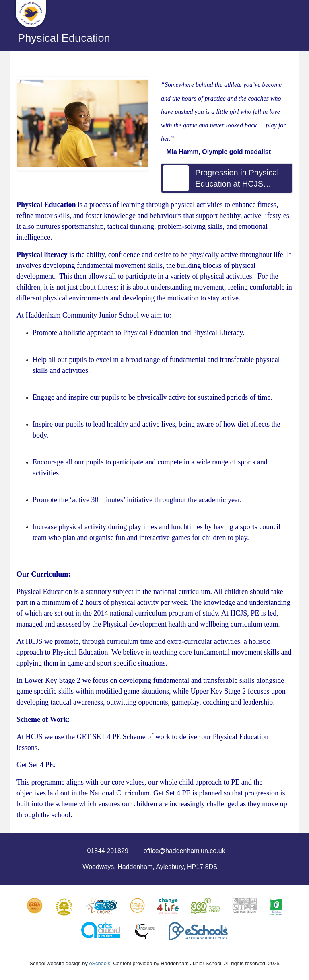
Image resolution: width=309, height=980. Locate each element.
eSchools (100, 963)
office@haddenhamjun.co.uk (184, 851)
